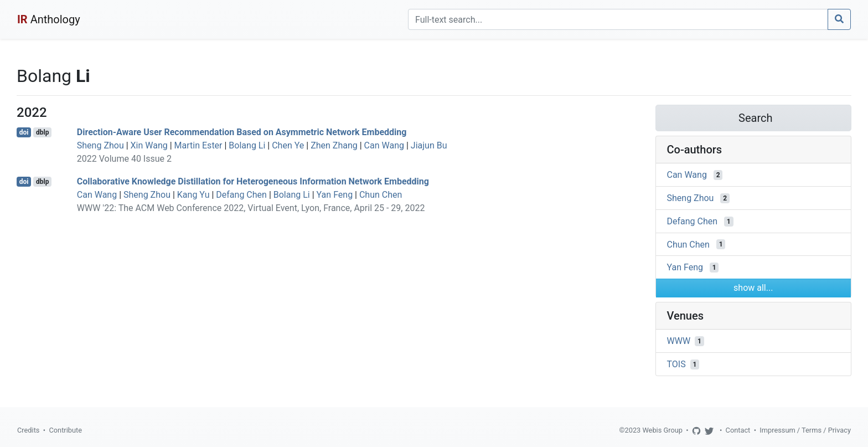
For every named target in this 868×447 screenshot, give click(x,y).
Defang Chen (241, 195)
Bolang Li (247, 145)
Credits (28, 430)
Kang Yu (193, 195)
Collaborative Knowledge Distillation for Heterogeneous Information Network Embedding (253, 181)
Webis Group (662, 430)
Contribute (65, 430)
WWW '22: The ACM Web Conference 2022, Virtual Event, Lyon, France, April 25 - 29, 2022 (251, 208)
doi (24, 132)
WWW (679, 341)
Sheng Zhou (100, 145)
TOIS (676, 364)
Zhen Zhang (334, 145)
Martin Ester (198, 145)
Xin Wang (149, 145)
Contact (738, 430)
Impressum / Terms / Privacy (805, 430)
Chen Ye (288, 145)
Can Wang (384, 145)
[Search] (618, 19)
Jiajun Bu (429, 145)
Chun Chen (381, 195)
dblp (42, 132)
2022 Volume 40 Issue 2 (124, 159)
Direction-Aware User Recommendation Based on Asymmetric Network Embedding (242, 132)
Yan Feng (335, 195)
